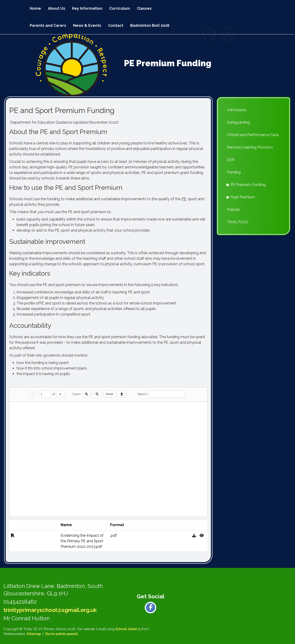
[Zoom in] (87, 394)
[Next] (60, 394)
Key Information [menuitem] (87, 8)
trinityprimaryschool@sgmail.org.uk (50, 610)
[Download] (122, 394)
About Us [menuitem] (57, 8)
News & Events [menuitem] (87, 25)
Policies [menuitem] (233, 210)
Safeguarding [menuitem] (238, 122)
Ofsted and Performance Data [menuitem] (253, 135)
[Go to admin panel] (61, 634)
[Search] (167, 394)
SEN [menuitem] (231, 160)
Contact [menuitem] (116, 25)
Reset (109, 394)
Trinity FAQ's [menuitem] (238, 222)
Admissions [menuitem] (237, 110)
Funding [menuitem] (234, 172)
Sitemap (34, 634)
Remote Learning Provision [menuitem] (250, 147)
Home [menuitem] (35, 8)
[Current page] (45, 394)
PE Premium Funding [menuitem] (248, 185)
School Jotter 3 (128, 629)
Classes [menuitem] (144, 8)
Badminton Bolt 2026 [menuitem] (150, 25)
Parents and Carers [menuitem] (48, 25)
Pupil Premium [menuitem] (243, 197)
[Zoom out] (97, 394)
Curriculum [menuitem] (120, 8)
